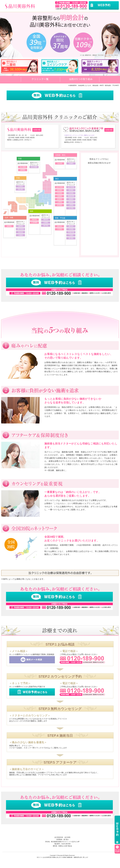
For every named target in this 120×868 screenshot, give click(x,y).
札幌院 (71, 163)
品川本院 (60, 187)
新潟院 (71, 238)
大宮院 (60, 229)
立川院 (71, 208)
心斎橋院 (34, 222)
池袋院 (60, 196)
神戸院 (46, 226)
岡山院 (20, 189)
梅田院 (34, 219)
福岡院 (9, 226)
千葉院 (71, 235)
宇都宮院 (71, 232)
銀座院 (60, 199)
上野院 (60, 202)
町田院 (60, 205)
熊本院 (21, 232)
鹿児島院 (21, 229)
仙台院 (60, 163)
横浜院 (60, 226)
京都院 (46, 222)
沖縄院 (21, 235)
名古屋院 (23, 167)
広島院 (20, 186)
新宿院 (60, 190)
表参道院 (71, 196)
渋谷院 (60, 193)
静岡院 (23, 170)
